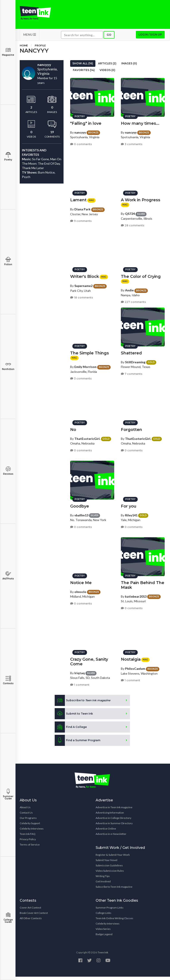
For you (129, 504)
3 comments (132, 142)
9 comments (81, 219)
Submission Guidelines (109, 869)
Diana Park (82, 207)
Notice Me (81, 581)
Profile (40, 49)
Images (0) (129, 67)
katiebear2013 (136, 594)
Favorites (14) (84, 73)
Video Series (103, 932)
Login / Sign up (150, 38)
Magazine (8, 52)
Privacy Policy (28, 843)
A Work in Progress (141, 198)
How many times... (140, 121)
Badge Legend (104, 938)
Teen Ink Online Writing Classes (114, 922)
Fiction (8, 261)
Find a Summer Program (77, 744)
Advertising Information (110, 816)
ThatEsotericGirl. (87, 436)
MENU (30, 38)
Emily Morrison (85, 365)
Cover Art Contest (30, 911)
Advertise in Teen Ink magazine (114, 811)
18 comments (82, 295)
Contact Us (26, 816)
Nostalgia (131, 657)
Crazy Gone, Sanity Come (89, 659)
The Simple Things (90, 351)
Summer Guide (8, 794)
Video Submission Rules (110, 874)
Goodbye (80, 504)
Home (24, 49)
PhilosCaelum (135, 666)
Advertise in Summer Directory (114, 827)
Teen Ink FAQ (28, 837)
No (73, 427)
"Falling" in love (86, 121)
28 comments (133, 223)
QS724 (130, 211)
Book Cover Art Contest (34, 916)
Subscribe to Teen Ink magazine (114, 890)
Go (109, 38)
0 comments (81, 142)
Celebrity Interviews (32, 832)
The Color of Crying (141, 274)
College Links (103, 916)
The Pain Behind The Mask (143, 583)
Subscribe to (82, 704)
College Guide (8, 918)
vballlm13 (81, 513)
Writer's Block (85, 274)
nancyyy (80, 130)
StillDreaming (135, 360)
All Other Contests (31, 922)
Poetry (8, 157)
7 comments (132, 372)
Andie (129, 288)
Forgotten (131, 427)
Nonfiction (8, 366)
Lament (78, 198)
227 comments (133, 300)
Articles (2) (107, 67)
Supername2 (83, 284)
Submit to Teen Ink (74, 717)
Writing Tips (103, 879)
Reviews (8, 471)
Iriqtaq (80, 671)
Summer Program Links (110, 911)
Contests (8, 680)
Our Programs (28, 821)
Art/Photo (8, 576)
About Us (25, 811)
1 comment (80, 683)
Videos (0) (107, 73)
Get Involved (103, 885)
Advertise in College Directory (113, 821)
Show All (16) (83, 67)
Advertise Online (106, 832)
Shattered (131, 351)
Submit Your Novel (106, 863)
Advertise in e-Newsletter (111, 837)
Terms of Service (30, 848)
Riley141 (131, 513)
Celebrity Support (30, 827)
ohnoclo (80, 590)
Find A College (71, 730)
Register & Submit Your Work (113, 858)
